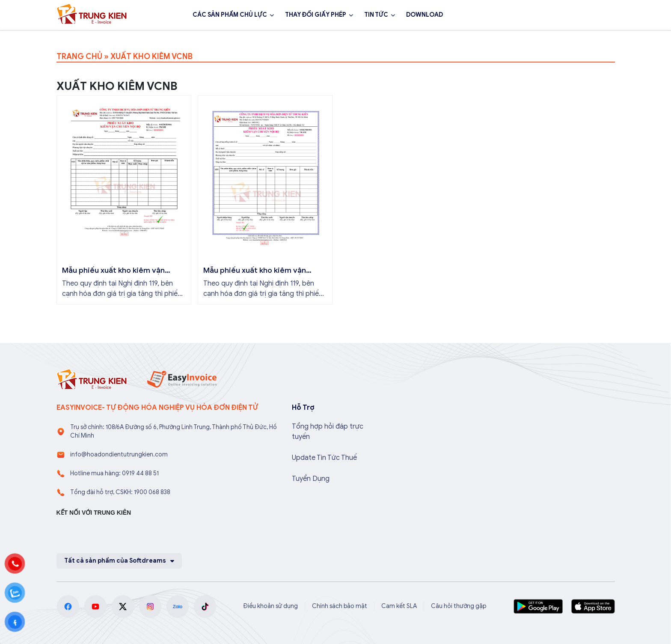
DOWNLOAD (425, 15)
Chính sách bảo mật (340, 606)
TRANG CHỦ (79, 57)
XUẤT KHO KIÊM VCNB (151, 57)
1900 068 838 (530, 15)
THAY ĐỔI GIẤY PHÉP (316, 15)
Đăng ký (592, 15)
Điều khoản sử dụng (270, 606)
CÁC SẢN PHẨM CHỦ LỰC (230, 15)
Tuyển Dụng (311, 479)
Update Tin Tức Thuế (324, 458)
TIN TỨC (376, 15)
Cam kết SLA (399, 606)
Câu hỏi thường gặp (459, 606)
